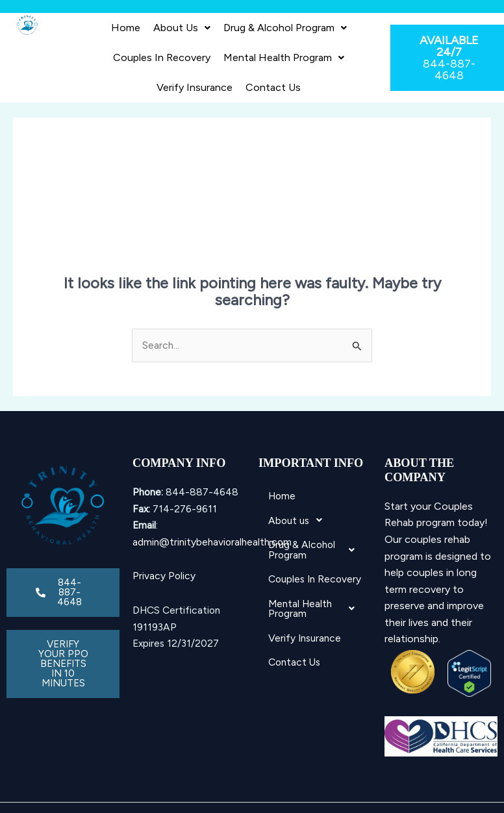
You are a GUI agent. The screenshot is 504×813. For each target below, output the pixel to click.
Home (126, 28)
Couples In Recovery (162, 57)
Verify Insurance (195, 87)
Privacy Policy (164, 576)
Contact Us (273, 87)
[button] (182, 28)
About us (182, 28)
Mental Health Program (284, 57)
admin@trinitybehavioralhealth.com (212, 542)
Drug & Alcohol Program (285, 28)
